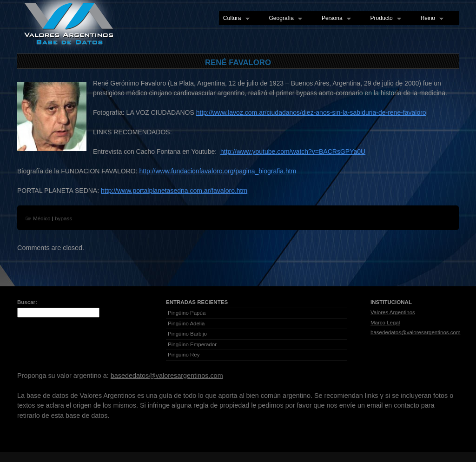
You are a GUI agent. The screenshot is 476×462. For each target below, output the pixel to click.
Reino (430, 19)
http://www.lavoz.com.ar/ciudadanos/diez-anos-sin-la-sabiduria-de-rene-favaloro (311, 112)
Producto (384, 19)
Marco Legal (385, 323)
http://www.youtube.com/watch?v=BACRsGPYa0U (293, 152)
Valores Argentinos (393, 312)
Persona (334, 19)
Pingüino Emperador (192, 344)
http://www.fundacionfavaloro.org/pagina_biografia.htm (218, 171)
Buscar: (27, 302)
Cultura (234, 19)
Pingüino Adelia (186, 323)
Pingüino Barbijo (187, 334)
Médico (42, 218)
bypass (63, 218)
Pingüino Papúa (187, 313)
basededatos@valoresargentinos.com (416, 332)
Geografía (284, 19)
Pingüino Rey (184, 355)
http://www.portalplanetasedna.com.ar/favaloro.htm (174, 191)
